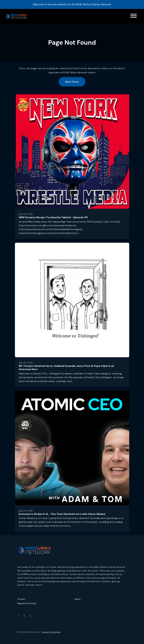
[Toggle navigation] (134, 16)
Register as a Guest (27, 603)
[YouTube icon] (19, 616)
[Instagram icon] (25, 616)
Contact (21, 599)
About (77, 599)
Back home (72, 82)
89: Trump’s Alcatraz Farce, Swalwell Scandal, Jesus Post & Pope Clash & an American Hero (66, 368)
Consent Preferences (51, 632)
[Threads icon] (30, 616)
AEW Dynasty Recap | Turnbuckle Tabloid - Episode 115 (53, 217)
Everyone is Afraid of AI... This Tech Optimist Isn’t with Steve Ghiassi (62, 514)
